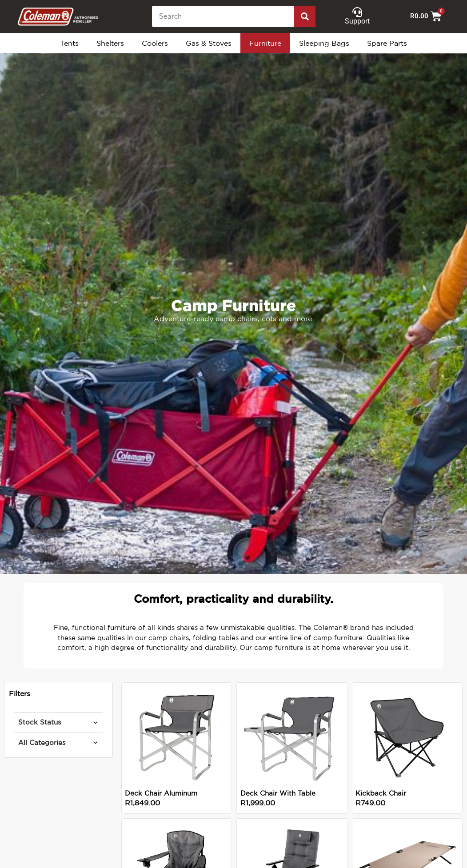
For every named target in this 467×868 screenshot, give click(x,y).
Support (357, 21)
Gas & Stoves (209, 43)
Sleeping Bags (324, 43)
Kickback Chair (381, 793)
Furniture (265, 43)
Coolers (155, 43)
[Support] (357, 12)
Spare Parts (387, 43)
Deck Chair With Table (278, 793)
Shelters (110, 43)
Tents (70, 43)
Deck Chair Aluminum (161, 793)
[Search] (305, 16)
